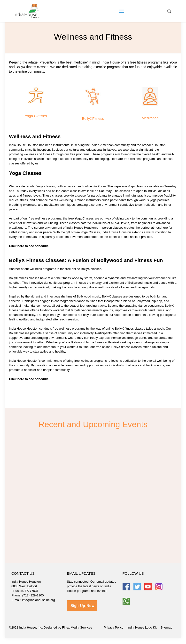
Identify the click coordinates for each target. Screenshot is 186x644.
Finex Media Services (77, 627)
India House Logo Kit (142, 627)
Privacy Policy (113, 627)
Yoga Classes (36, 116)
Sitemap (166, 627)
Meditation (150, 118)
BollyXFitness (93, 118)
